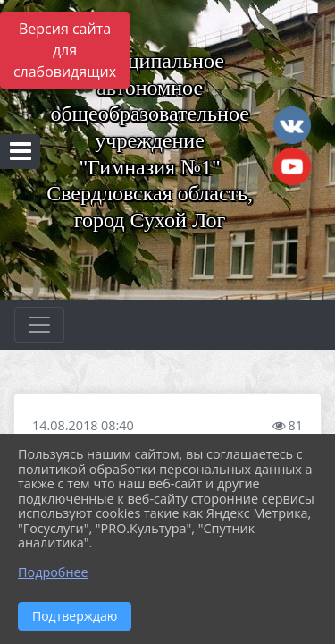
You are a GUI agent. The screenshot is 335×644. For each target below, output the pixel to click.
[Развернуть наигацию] (39, 325)
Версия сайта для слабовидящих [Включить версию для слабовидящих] (65, 50)
